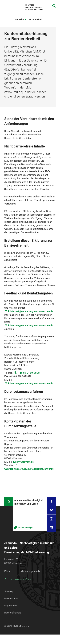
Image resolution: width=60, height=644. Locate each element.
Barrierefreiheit (13, 613)
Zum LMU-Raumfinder (20, 580)
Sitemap (9, 591)
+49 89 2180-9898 (29, 373)
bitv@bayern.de (25, 462)
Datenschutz (11, 599)
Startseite (19, 19)
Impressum (11, 606)
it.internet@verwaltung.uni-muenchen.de (31, 311)
